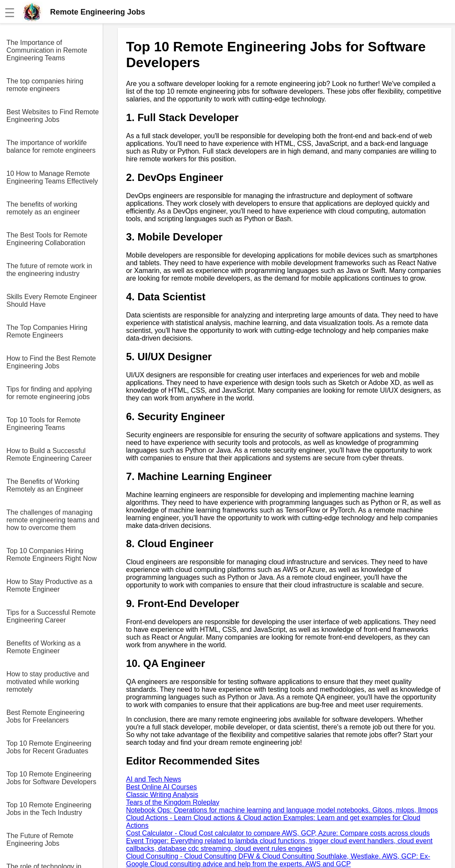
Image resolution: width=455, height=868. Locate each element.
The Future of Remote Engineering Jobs (40, 840)
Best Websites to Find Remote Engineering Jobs (53, 116)
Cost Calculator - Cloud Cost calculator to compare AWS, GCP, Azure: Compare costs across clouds (278, 833)
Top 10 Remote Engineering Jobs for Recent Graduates (49, 747)
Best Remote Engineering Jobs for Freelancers (45, 716)
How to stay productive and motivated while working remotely (48, 682)
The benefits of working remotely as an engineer (43, 208)
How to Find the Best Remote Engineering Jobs (51, 362)
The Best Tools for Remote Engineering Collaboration (47, 239)
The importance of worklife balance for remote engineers (51, 147)
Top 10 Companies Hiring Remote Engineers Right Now (52, 555)
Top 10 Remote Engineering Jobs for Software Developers (51, 778)
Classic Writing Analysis (162, 795)
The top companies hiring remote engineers (45, 85)
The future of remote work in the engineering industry (49, 270)
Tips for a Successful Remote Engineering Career (51, 616)
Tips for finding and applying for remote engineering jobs (49, 393)
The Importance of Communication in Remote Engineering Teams (47, 50)
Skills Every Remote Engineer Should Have (52, 301)
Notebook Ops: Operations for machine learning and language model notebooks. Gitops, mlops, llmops (282, 810)
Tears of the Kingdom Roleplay (173, 802)
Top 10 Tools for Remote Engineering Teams (43, 424)
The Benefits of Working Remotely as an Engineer (45, 485)
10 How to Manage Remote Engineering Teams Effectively (52, 177)
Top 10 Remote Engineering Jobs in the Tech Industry (49, 809)
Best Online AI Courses (162, 787)
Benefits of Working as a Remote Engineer (43, 647)
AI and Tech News (154, 779)
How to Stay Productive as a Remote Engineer (49, 585)
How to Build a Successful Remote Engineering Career (49, 455)
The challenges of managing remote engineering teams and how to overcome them (53, 520)
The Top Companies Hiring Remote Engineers (47, 331)
